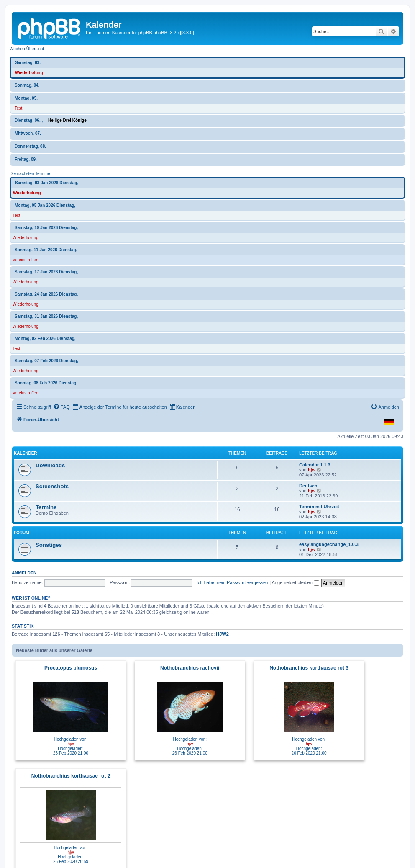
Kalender (26, 453)
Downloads (50, 465)
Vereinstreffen (26, 260)
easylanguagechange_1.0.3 (329, 544)
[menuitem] (61, 407)
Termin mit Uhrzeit (319, 507)
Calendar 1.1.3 (315, 465)
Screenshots (52, 486)
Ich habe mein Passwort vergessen (232, 582)
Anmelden (24, 573)
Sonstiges (49, 545)
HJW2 (222, 634)
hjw (312, 470)
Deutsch (308, 486)
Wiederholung (29, 73)
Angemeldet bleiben (296, 582)
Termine (46, 507)
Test (18, 108)
